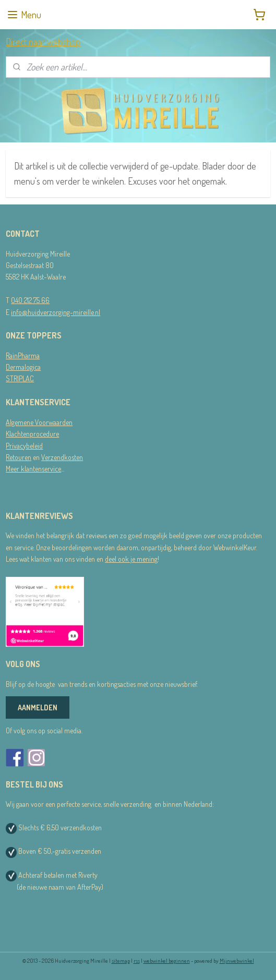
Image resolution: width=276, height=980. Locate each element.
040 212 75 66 (30, 300)
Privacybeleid (24, 446)
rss (137, 961)
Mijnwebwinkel (237, 961)
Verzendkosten (62, 457)
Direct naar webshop (43, 42)
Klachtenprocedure (32, 434)
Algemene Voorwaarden (39, 422)
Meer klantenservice (33, 469)
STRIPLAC (20, 378)
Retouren (19, 457)
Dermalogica (23, 367)
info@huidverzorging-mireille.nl (56, 312)
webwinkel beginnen (167, 961)
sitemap (121, 961)
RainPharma (23, 355)
